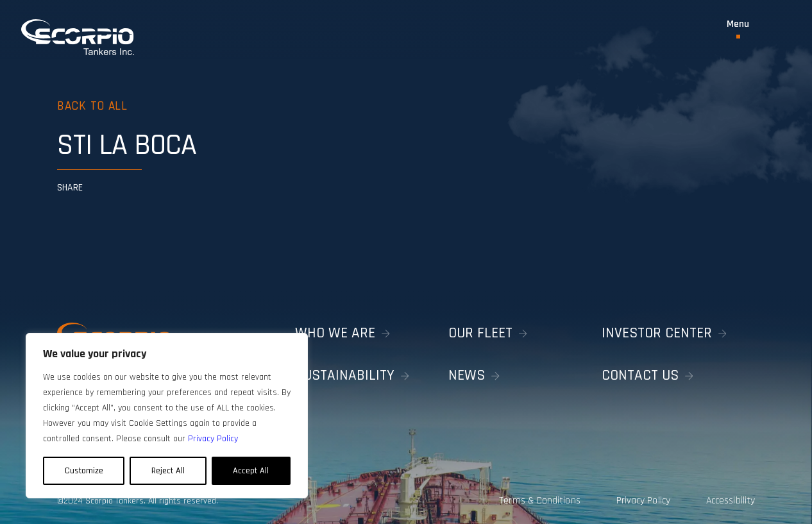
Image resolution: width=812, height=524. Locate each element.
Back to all (94, 106)
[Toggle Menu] (738, 29)
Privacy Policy (632, 495)
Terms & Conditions (519, 495)
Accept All (251, 471)
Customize (84, 471)
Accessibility (731, 495)
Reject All (168, 471)
